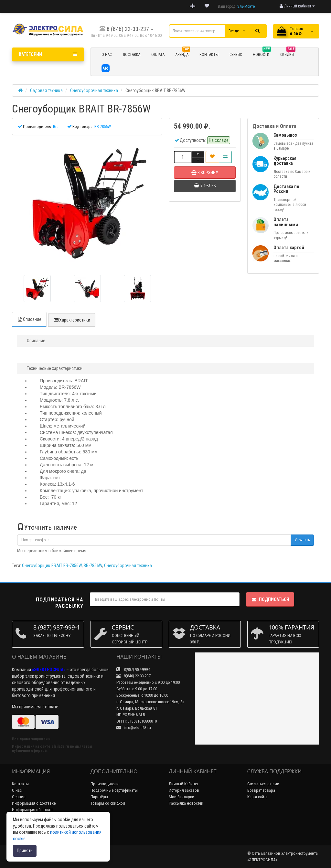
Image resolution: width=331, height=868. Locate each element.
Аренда (183, 54)
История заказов (184, 790)
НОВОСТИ (262, 54)
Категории (48, 54)
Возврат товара (261, 790)
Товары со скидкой (108, 803)
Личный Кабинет (184, 784)
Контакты (20, 784)
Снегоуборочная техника (128, 566)
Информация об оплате (33, 810)
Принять (25, 851)
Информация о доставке (34, 803)
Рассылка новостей (186, 803)
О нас (17, 790)
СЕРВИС (236, 55)
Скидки (288, 54)
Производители (105, 784)
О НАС (107, 55)
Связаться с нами (263, 784)
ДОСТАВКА (131, 55)
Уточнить (302, 540)
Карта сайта (257, 797)
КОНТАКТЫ (209, 55)
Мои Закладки (182, 797)
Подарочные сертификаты (114, 790)
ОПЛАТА (158, 55)
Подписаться (270, 599)
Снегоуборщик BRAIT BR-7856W (52, 566)
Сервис (19, 797)
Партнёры (99, 797)
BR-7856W (93, 566)
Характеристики (72, 320)
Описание (29, 319)
